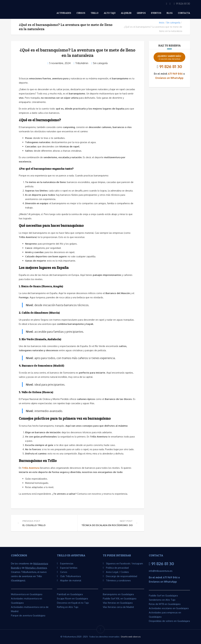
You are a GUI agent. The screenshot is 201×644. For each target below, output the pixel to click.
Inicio (162, 23)
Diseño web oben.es (131, 637)
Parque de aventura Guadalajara (28, 615)
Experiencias (67, 563)
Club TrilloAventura (70, 576)
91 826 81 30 (171, 66)
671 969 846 (175, 74)
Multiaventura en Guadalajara (27, 594)
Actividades (64, 13)
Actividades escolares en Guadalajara (169, 608)
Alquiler (126, 13)
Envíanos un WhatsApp (169, 78)
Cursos (81, 13)
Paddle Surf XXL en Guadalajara (120, 599)
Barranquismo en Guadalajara (118, 594)
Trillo (95, 13)
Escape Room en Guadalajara (72, 599)
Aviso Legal (112, 572)
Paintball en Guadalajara (70, 594)
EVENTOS (156, 13)
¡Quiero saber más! (170, 57)
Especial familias (69, 568)
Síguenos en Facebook (118, 563)
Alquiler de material (71, 580)
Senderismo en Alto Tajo (162, 600)
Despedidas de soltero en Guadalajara (169, 621)
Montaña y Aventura (36, 568)
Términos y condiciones (118, 580)
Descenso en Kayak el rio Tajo (73, 603)
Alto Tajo (110, 13)
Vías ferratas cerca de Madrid (118, 607)
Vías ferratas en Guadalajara (118, 603)
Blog (170, 13)
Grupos (141, 13)
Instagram (138, 563)
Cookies (125, 572)
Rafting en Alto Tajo (68, 607)
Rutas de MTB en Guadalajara (165, 604)
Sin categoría (173, 23)
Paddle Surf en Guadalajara (163, 596)
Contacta (184, 13)
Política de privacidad (117, 568)
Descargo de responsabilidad (122, 576)
